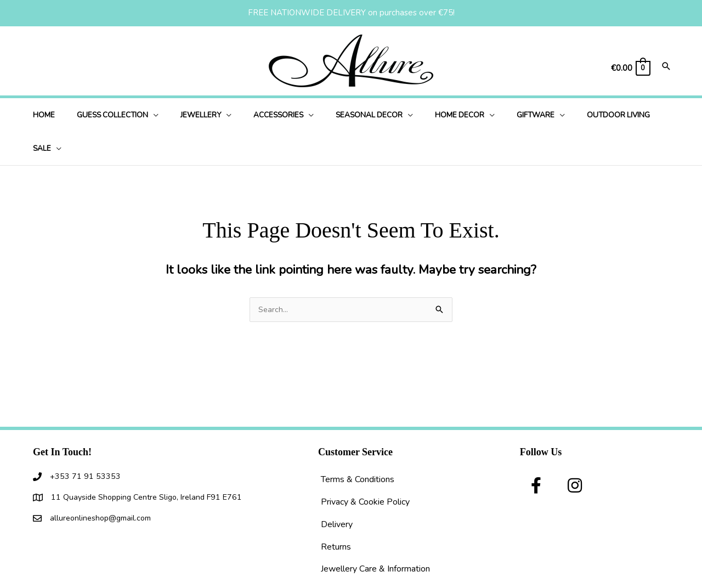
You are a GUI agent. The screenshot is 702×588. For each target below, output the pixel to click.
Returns (336, 514)
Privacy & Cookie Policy (365, 469)
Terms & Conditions (358, 446)
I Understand (454, 580)
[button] (536, 453)
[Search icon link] (666, 67)
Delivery (337, 491)
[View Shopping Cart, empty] (630, 68)
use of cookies (392, 580)
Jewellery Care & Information (375, 536)
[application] (159, 115)
